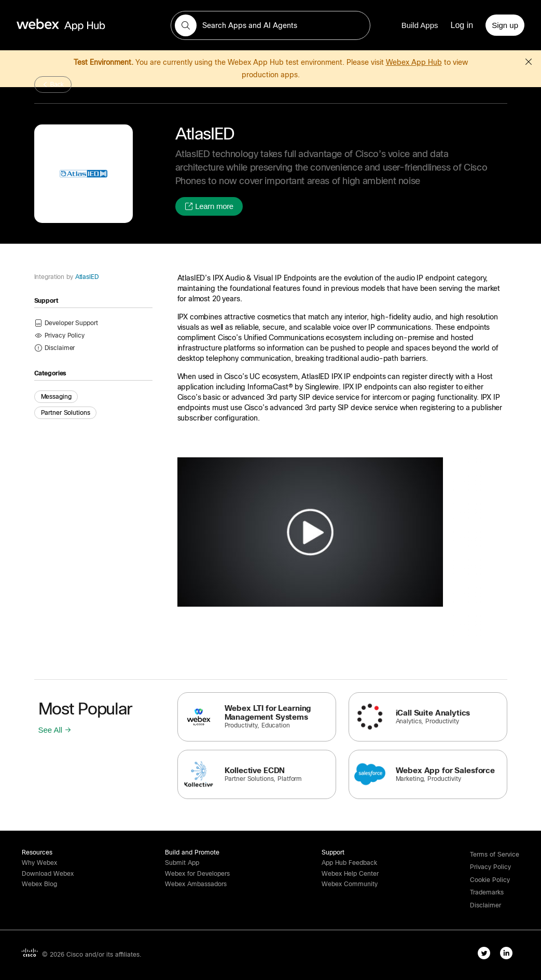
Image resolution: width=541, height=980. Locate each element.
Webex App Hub (414, 62)
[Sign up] (505, 25)
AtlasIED (86, 277)
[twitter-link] (486, 955)
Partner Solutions (66, 413)
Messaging (56, 397)
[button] (186, 25)
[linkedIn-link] (509, 955)
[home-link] (81, 25)
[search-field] (271, 25)
